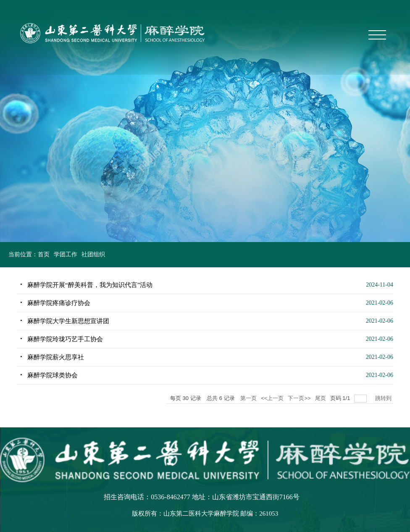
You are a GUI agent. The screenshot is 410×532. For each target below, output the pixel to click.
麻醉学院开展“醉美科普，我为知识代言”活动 (90, 285)
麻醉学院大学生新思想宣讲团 (68, 321)
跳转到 (384, 398)
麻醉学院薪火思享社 (56, 357)
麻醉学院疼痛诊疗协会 (59, 303)
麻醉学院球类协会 (53, 375)
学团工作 (66, 254)
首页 (44, 254)
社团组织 (93, 254)
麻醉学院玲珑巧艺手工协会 (65, 339)
